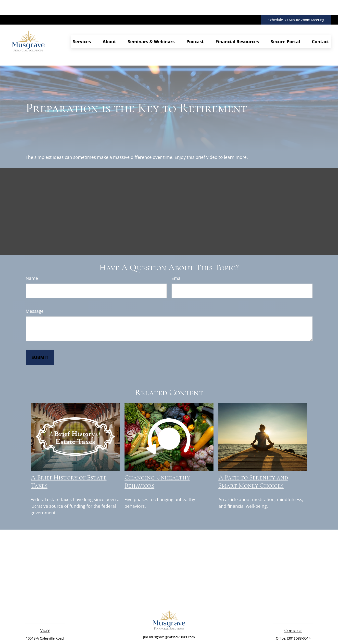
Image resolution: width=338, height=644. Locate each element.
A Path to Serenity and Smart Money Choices (253, 459)
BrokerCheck (219, 635)
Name (32, 256)
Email (177, 256)
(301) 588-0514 (299, 616)
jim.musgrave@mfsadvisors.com (169, 615)
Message (35, 289)
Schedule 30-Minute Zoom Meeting (296, 5)
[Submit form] (40, 335)
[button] (82, 27)
